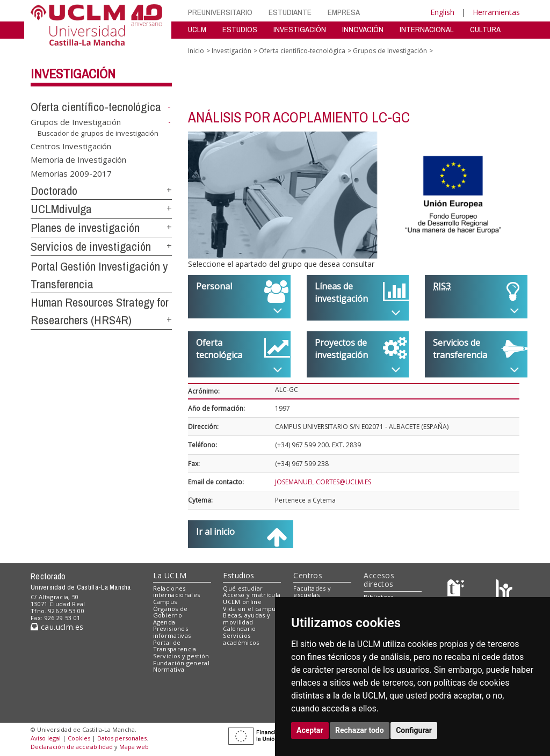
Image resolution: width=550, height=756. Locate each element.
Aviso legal (46, 738)
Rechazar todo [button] (360, 730)
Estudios (238, 575)
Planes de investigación (85, 228)
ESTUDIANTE (290, 12)
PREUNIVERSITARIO (220, 12)
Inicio (196, 51)
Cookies (79, 738)
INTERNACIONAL (427, 29)
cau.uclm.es (57, 627)
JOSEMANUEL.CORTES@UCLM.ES (323, 482)
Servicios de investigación (91, 246)
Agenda (164, 622)
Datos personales (122, 738)
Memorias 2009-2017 (71, 173)
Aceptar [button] (310, 730)
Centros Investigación (71, 146)
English (442, 12)
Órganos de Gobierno (171, 612)
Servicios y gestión (181, 656)
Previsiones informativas (172, 632)
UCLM (197, 29)
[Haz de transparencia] (457, 590)
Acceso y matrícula (252, 595)
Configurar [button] (414, 730)
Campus (165, 602)
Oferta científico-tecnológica (96, 107)
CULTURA (485, 29)
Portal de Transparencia (175, 646)
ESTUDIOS (240, 29)
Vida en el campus (251, 609)
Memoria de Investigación (78, 159)
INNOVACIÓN (363, 29)
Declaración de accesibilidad (72, 747)
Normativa (169, 669)
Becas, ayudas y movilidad (247, 619)
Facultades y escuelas (312, 592)
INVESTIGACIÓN (300, 29)
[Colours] (504, 590)
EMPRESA (344, 12)
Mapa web (134, 747)
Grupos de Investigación (76, 122)
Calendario (239, 628)
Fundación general (182, 663)
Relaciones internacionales (177, 592)
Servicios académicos (241, 639)
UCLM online (242, 602)
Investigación (73, 74)
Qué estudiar (243, 588)
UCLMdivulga (61, 209)
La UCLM (170, 575)
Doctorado (54, 191)
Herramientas (496, 12)
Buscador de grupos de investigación (98, 133)
